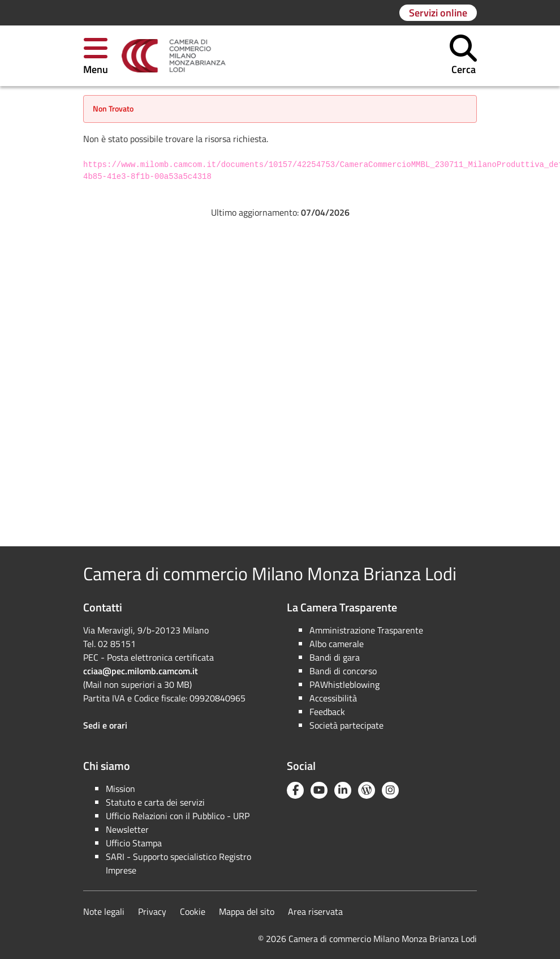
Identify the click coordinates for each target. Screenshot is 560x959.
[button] (96, 56)
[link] (174, 56)
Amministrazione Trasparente (366, 630)
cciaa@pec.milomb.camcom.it (141, 671)
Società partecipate (346, 725)
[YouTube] (319, 790)
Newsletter (127, 829)
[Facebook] (295, 790)
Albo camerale (337, 644)
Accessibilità (333, 698)
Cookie (193, 911)
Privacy (152, 911)
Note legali (104, 911)
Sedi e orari (105, 725)
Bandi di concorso (343, 671)
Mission (120, 789)
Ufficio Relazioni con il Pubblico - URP (178, 816)
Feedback (327, 712)
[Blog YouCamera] (367, 790)
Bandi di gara (335, 657)
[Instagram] (390, 790)
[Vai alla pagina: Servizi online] (438, 13)
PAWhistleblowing (344, 684)
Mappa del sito (247, 911)
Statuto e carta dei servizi (155, 802)
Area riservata (315, 911)
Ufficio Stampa (134, 843)
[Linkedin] (343, 790)
